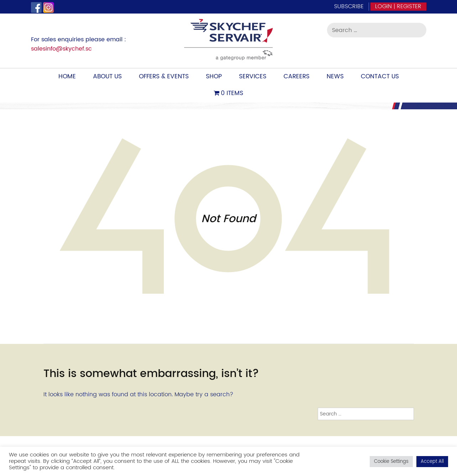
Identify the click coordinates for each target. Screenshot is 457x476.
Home (67, 77)
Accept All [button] (432, 462)
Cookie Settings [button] (391, 462)
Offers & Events (164, 77)
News (335, 77)
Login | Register (398, 6)
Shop (214, 77)
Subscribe (349, 6)
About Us (107, 77)
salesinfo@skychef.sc (61, 49)
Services (253, 77)
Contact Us (380, 77)
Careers (297, 77)
